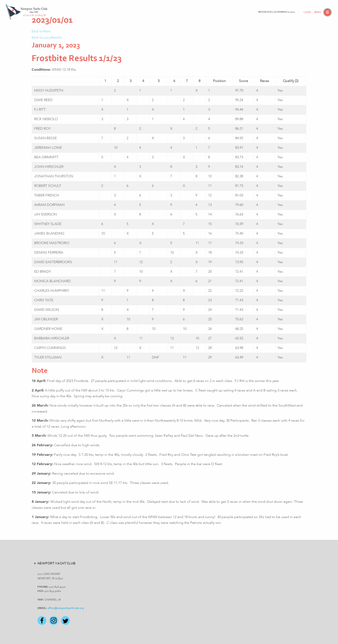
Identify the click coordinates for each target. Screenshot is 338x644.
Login (307, 12)
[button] (323, 12)
